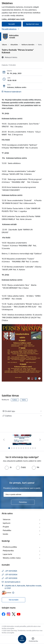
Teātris (24, 400)
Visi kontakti (14, 600)
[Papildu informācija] (13, 593)
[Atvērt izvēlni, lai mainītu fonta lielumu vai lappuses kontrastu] (33, 640)
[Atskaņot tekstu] (11, 57)
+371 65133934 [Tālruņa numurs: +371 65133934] (11, 575)
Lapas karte (7, 554)
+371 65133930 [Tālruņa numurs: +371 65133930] (11, 578)
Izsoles (5, 534)
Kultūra (15, 400)
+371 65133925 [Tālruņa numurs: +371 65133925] (11, 571)
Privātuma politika (10, 547)
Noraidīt (12, 24)
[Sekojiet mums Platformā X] (14, 614)
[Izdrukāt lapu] (22, 411)
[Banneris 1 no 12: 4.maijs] (22, 440)
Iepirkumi (7, 523)
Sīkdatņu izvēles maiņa (12, 558)
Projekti (6, 527)
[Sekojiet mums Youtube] (19, 614)
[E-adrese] (6, 593)
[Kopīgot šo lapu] (22, 416)
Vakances (7, 519)
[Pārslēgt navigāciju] (22, 639)
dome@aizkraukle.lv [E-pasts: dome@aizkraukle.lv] (12, 582)
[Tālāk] (40, 440)
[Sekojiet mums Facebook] (4, 614)
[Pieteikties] (23, 502)
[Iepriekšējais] (4, 440)
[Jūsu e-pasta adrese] (23, 494)
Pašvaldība (7, 530)
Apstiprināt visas (32, 24)
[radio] (8, 467)
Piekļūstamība (8, 551)
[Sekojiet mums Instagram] (9, 614)
